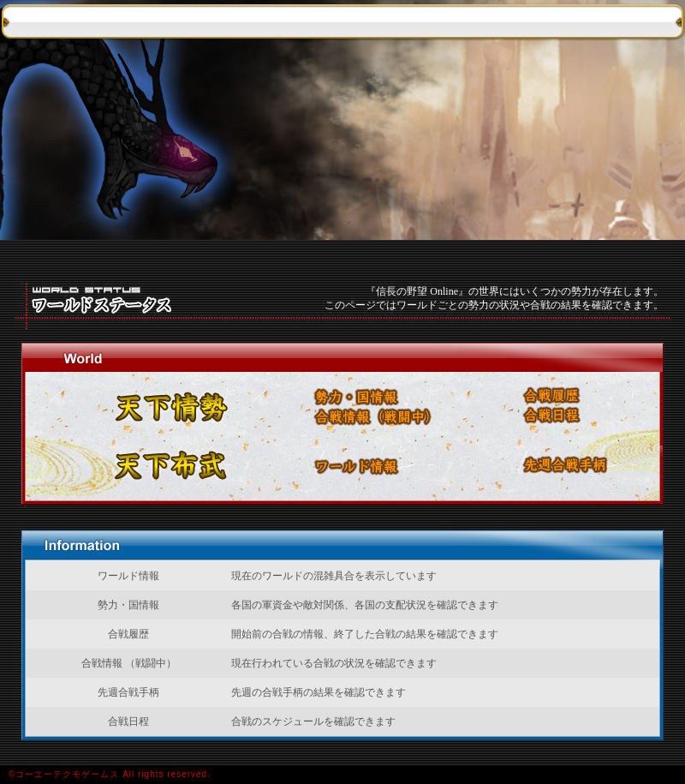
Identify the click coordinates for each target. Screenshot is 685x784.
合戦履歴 (593, 396)
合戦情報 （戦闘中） (407, 416)
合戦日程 (597, 416)
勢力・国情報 (371, 396)
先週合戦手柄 (580, 466)
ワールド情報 (371, 466)
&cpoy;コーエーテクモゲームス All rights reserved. (342, 775)
